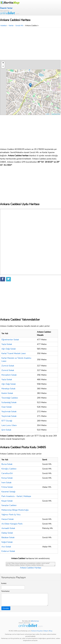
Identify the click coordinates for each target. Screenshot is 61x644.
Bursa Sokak (7, 464)
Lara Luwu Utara (9, 425)
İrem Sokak (6, 483)
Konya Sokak (7, 478)
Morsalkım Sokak (9, 375)
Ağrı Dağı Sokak (9, 349)
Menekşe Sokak (8, 389)
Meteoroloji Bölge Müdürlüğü (15, 510)
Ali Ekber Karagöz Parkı (12, 524)
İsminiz (4, 583)
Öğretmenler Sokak (10, 340)
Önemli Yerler (6, 8)
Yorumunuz (5, 591)
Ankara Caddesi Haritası (31, 568)
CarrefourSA (7, 473)
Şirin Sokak (6, 430)
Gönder (6, 608)
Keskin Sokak (7, 393)
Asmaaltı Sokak (8, 528)
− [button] (3, 66)
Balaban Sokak (8, 537)
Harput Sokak (8, 519)
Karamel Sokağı (8, 492)
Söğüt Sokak (7, 542)
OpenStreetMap (56, 114)
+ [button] (3, 63)
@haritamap (35, 621)
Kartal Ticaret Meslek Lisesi (14, 353)
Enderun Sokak (8, 551)
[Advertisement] (30, 44)
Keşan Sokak (7, 501)
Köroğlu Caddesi (9, 469)
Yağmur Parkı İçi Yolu (11, 515)
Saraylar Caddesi (9, 505)
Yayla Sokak (7, 344)
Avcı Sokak (6, 547)
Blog (51, 631)
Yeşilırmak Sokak (9, 412)
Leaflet (47, 114)
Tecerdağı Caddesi (10, 398)
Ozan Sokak (7, 407)
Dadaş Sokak (7, 533)
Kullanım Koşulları (37, 631)
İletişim (46, 631)
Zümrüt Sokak (8, 366)
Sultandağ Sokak (9, 402)
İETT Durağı (7, 421)
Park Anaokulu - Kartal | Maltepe (16, 496)
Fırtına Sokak (7, 487)
